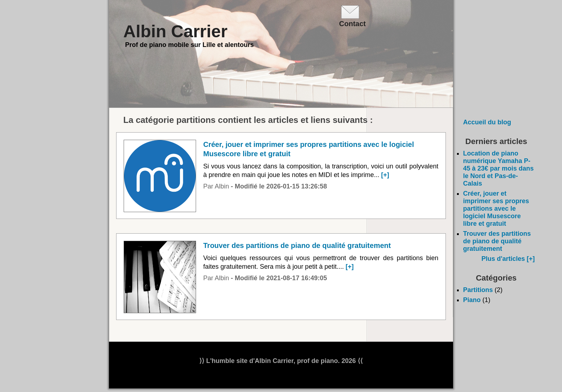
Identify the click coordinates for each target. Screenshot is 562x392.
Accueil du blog (487, 122)
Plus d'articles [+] (508, 259)
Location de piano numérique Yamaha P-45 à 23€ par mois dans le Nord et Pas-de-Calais (498, 168)
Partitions (478, 290)
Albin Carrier (175, 31)
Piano (472, 300)
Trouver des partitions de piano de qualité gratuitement (497, 241)
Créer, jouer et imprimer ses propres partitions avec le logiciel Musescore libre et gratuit (496, 209)
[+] (385, 175)
